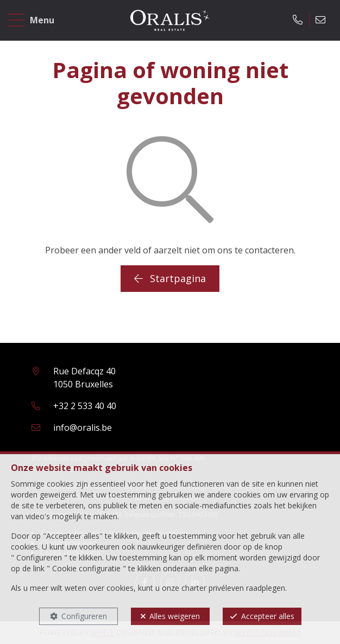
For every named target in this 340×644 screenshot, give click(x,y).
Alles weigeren (175, 616)
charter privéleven (213, 588)
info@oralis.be (83, 428)
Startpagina (170, 278)
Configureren (84, 616)
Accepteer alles (268, 616)
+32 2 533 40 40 (85, 406)
